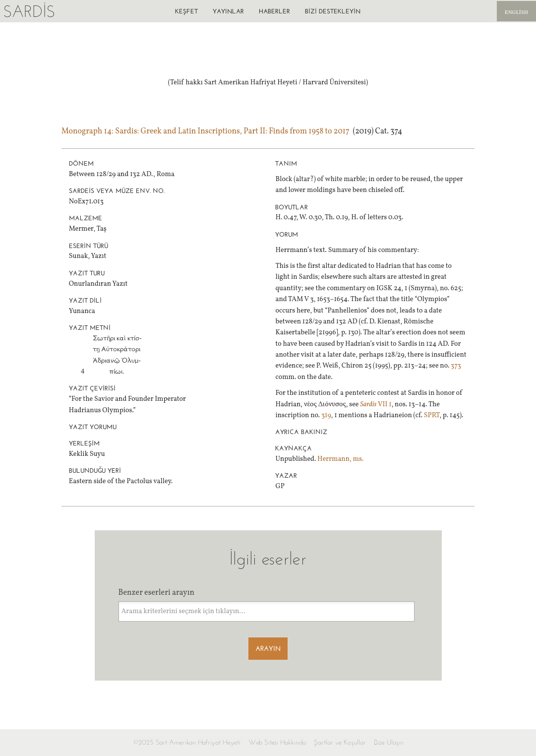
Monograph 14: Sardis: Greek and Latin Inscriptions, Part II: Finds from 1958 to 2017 (206, 131)
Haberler (274, 11)
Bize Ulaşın (389, 742)
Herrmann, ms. (340, 459)
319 (326, 415)
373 (456, 366)
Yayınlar (228, 11)
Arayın (268, 649)
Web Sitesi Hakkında (277, 742)
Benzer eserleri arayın (157, 593)
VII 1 (376, 405)
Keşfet (186, 11)
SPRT (432, 415)
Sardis (29, 11)
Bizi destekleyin (333, 11)
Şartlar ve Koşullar (340, 742)
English (516, 13)
